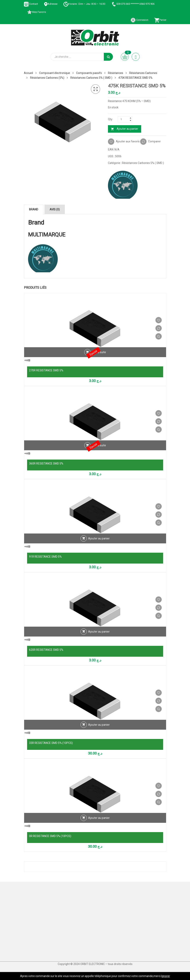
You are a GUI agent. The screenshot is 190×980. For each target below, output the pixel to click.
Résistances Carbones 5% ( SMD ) (91, 78)
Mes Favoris (36, 12)
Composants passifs (89, 73)
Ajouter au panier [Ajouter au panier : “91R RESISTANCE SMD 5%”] (99, 538)
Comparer (154, 141)
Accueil (28, 73)
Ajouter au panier (127, 129)
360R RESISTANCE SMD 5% (46, 464)
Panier (160, 20)
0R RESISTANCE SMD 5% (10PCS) (50, 836)
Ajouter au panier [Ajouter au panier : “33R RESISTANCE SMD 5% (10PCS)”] (99, 725)
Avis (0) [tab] (55, 209)
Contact (31, 4)
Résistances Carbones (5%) (47, 78)
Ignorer (166, 976)
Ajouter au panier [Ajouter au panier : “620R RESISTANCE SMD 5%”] (99, 632)
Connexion (139, 20)
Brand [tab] (34, 209)
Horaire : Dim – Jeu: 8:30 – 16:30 (84, 4)
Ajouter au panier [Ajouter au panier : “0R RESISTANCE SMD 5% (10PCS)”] (99, 818)
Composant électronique (55, 73)
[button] (95, 89)
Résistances (116, 73)
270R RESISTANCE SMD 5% (46, 370)
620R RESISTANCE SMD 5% (46, 650)
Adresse (51, 4)
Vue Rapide (159, 336)
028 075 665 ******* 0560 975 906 (133, 4)
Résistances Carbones (143, 73)
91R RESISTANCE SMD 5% (45, 557)
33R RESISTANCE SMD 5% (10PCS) (51, 743)
